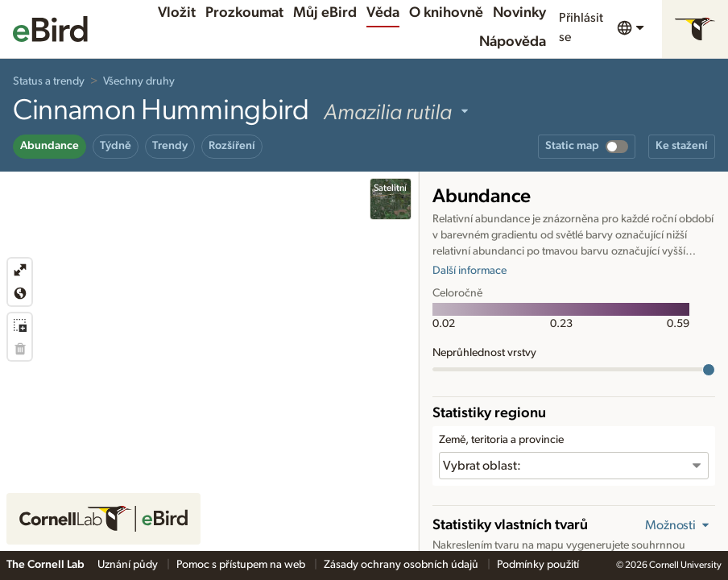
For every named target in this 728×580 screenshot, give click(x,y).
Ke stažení (682, 146)
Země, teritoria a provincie (501, 440)
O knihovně (446, 13)
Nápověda (513, 42)
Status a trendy (49, 81)
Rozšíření (232, 146)
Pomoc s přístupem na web (242, 565)
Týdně (116, 146)
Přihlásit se (581, 27)
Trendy (170, 146)
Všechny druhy (139, 81)
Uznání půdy (129, 565)
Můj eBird (325, 13)
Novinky (519, 13)
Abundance (50, 146)
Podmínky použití (538, 565)
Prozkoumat (244, 13)
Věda (383, 13)
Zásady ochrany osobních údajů (402, 565)
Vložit (177, 13)
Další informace (469, 271)
